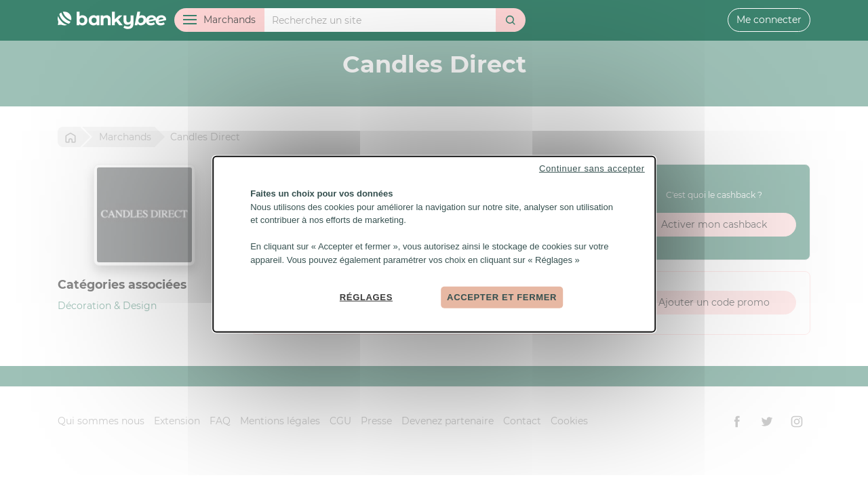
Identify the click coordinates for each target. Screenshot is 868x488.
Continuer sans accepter (592, 168)
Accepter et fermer (502, 297)
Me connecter (769, 20)
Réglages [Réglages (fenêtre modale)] (366, 297)
